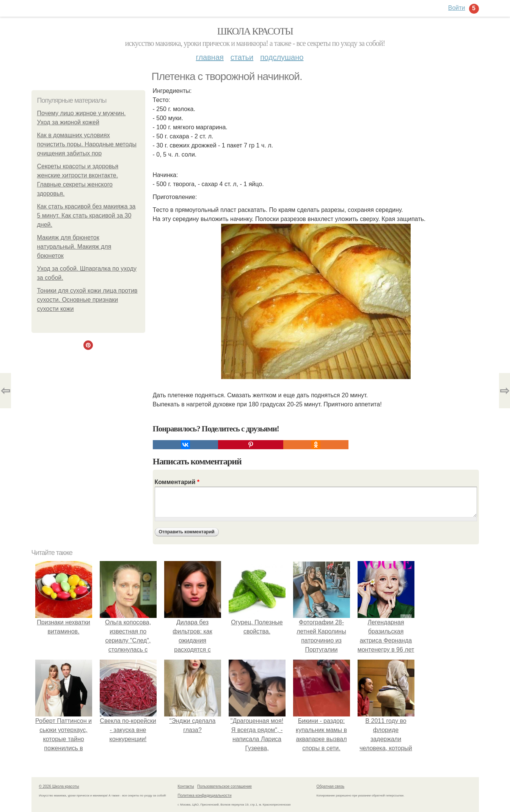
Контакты (186, 786)
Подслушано (282, 57)
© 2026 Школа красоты (59, 786)
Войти (457, 8)
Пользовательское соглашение (224, 786)
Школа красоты (255, 31)
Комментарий (177, 482)
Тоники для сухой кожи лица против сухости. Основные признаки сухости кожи (87, 300)
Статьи (242, 57)
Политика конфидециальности (205, 796)
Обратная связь (331, 786)
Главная (210, 57)
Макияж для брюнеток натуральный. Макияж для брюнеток (74, 247)
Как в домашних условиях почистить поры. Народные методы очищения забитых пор (87, 144)
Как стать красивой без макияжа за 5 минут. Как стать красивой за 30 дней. (86, 216)
